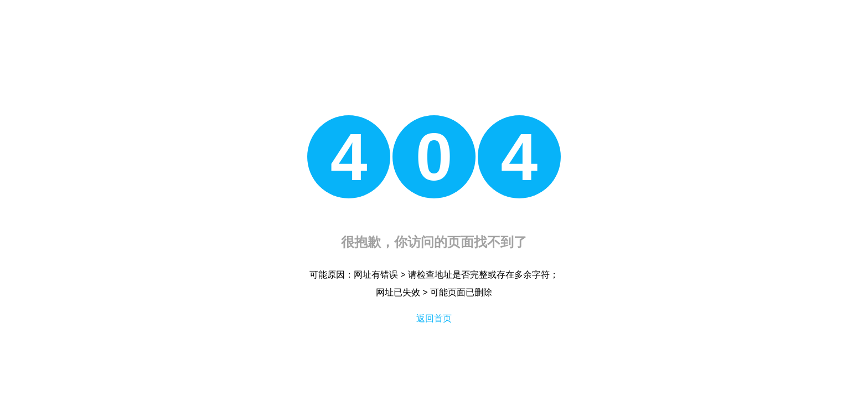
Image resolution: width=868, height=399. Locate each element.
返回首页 (434, 318)
